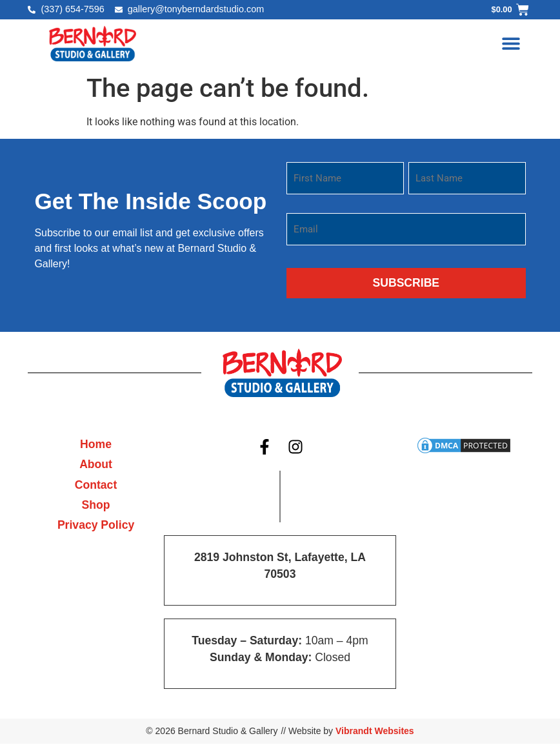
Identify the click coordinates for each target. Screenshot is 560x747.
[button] (511, 44)
